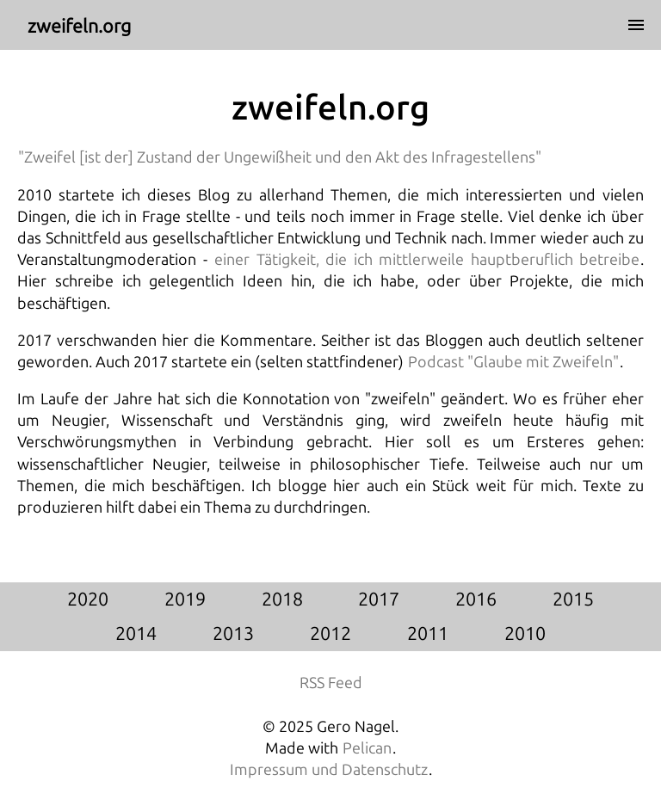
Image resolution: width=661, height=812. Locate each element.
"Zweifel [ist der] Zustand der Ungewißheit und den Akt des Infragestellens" (280, 157)
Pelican (367, 748)
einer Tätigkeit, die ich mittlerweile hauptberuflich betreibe (427, 260)
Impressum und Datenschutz (329, 770)
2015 (573, 600)
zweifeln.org (330, 108)
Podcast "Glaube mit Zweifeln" (513, 362)
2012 (330, 634)
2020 (88, 600)
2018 (282, 600)
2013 (233, 634)
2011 (428, 634)
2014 (136, 634)
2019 (185, 600)
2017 (379, 600)
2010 (525, 634)
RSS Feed (331, 683)
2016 (476, 600)
